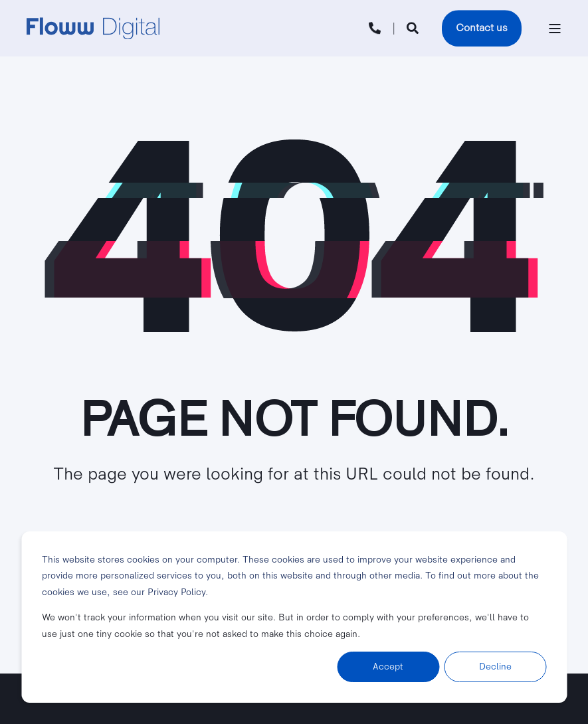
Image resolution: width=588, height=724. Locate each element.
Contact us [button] (482, 28)
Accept (388, 667)
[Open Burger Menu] (555, 29)
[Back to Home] (93, 29)
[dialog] (294, 617)
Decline (495, 667)
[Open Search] (414, 28)
